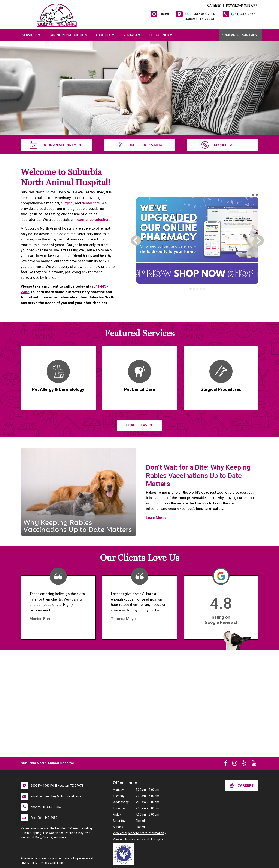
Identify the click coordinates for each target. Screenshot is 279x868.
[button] (253, 195)
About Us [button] (105, 35)
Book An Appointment (240, 35)
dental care (91, 203)
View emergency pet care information (138, 833)
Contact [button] (131, 35)
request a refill (223, 145)
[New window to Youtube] (254, 764)
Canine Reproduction (68, 35)
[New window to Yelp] (244, 764)
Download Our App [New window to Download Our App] (241, 6)
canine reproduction (93, 220)
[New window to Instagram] (235, 764)
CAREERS (214, 6)
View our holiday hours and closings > (138, 839)
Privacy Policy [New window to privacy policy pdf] (29, 863)
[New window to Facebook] (226, 764)
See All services (139, 425)
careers (242, 786)
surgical (67, 203)
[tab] (191, 289)
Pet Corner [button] (160, 35)
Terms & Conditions (51, 863)
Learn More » (156, 518)
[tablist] (197, 289)
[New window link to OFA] (125, 854)
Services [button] (31, 35)
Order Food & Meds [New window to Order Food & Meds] (139, 145)
